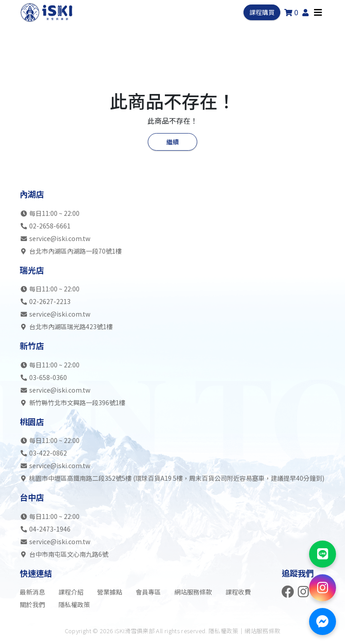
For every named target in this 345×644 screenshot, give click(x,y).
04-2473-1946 (50, 529)
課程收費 (238, 592)
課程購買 (262, 12)
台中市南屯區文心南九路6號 (64, 554)
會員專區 (148, 592)
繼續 (172, 142)
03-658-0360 (48, 377)
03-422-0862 (48, 453)
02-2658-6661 (50, 226)
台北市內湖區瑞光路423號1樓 (66, 326)
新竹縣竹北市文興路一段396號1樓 (73, 402)
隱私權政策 (74, 604)
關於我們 (32, 604)
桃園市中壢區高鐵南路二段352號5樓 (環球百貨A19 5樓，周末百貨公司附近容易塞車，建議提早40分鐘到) (172, 478)
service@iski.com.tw (60, 238)
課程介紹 (71, 592)
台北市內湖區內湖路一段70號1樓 (71, 251)
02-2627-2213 (50, 301)
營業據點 (110, 592)
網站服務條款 (193, 592)
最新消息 (32, 592)
